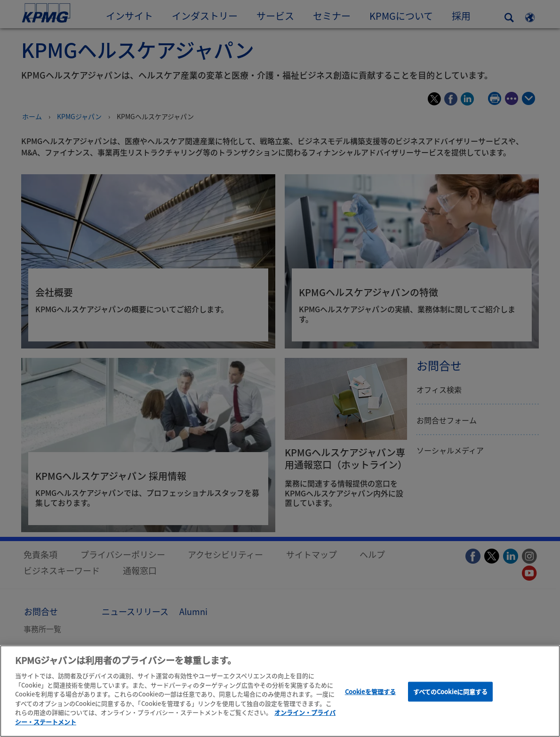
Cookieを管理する (370, 694)
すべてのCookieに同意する (451, 694)
